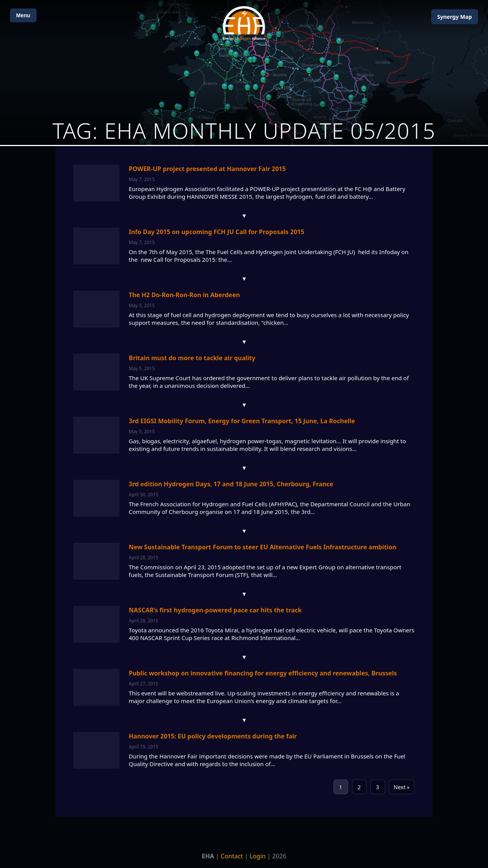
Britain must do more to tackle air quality (192, 358)
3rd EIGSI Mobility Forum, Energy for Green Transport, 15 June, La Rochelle (242, 421)
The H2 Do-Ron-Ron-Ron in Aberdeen (184, 295)
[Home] (244, 23)
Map (455, 17)
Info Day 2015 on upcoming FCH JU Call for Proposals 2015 (217, 232)
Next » (402, 787)
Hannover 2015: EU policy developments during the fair (213, 736)
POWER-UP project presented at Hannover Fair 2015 (207, 169)
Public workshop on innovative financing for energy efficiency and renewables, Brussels (263, 673)
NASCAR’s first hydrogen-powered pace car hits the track (215, 610)
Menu (23, 15)
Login (257, 856)
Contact (232, 856)
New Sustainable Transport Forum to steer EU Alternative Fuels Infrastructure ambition (263, 547)
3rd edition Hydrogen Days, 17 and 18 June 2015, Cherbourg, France (231, 484)
